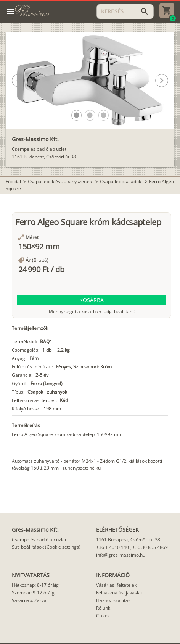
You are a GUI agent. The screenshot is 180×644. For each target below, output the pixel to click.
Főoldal (13, 182)
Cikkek (103, 616)
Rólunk (103, 608)
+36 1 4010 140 (112, 547)
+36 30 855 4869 (150, 547)
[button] (76, 115)
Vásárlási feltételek (116, 585)
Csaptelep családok (121, 182)
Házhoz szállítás (113, 600)
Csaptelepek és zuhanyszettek (60, 182)
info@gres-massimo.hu (121, 555)
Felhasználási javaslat (119, 593)
